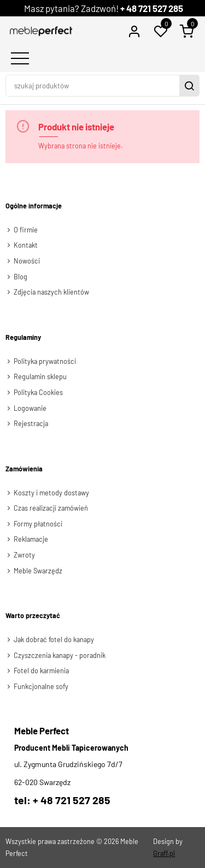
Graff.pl (164, 853)
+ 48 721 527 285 (152, 8)
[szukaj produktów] (94, 86)
